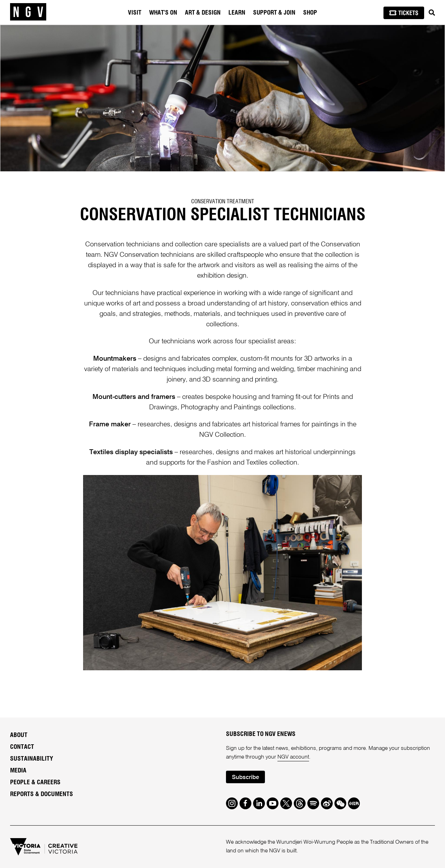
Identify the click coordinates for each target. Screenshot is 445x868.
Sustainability (32, 759)
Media (18, 771)
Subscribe (245, 777)
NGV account (293, 757)
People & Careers (35, 783)
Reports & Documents (42, 794)
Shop (310, 13)
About (19, 735)
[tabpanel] (222, 98)
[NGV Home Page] (28, 12)
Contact (22, 747)
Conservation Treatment (223, 202)
